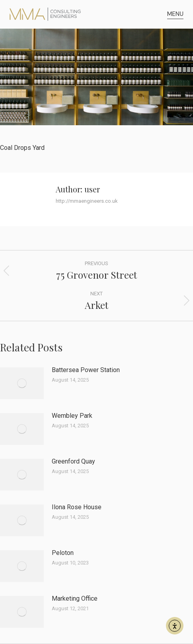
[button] (175, 14)
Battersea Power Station (86, 370)
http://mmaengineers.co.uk (87, 201)
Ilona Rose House (77, 507)
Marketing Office (75, 598)
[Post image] (22, 383)
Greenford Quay (73, 461)
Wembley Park (72, 416)
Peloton (63, 553)
